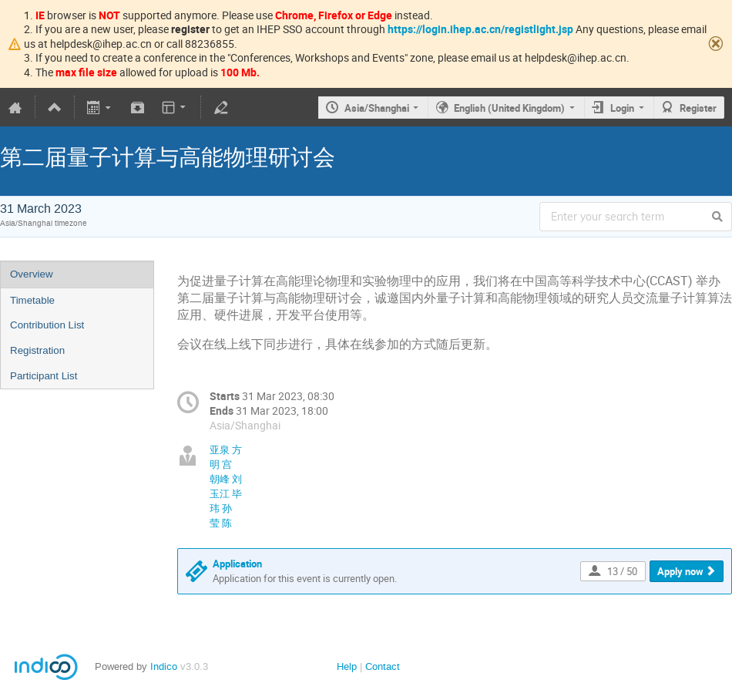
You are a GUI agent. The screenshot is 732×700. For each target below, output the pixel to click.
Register (698, 108)
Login (622, 108)
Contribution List (47, 325)
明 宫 (221, 464)
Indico (164, 666)
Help (347, 666)
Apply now (680, 571)
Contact (383, 666)
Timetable (32, 300)
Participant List (44, 376)
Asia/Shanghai (377, 108)
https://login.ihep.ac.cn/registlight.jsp (480, 29)
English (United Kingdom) (509, 108)
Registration (37, 350)
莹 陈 (221, 523)
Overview (32, 274)
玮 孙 (221, 508)
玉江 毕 (226, 493)
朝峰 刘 (226, 479)
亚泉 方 (226, 449)
